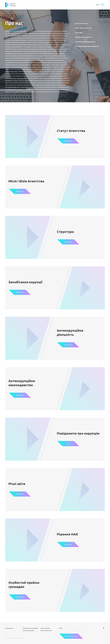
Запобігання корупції (83, 37)
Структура (79, 33)
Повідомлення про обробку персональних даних (31, 629)
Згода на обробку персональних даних (46, 629)
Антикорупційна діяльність (85, 42)
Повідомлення (9, 628)
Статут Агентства (81, 23)
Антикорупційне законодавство (87, 46)
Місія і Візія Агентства (83, 28)
